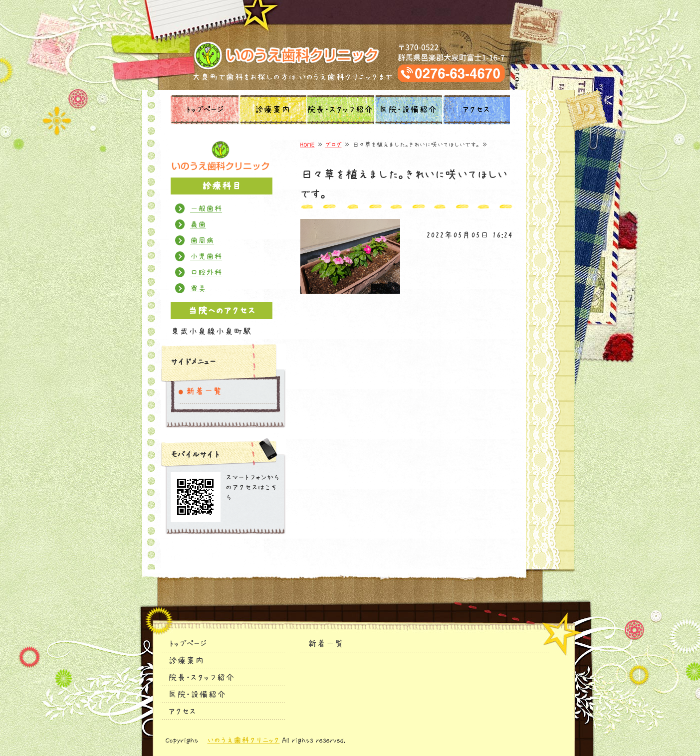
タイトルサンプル (350, 55)
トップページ (204, 110)
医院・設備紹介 (408, 110)
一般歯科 (206, 208)
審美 (198, 288)
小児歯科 (206, 256)
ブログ (334, 145)
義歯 (198, 224)
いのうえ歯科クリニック (244, 740)
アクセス (476, 110)
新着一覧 (204, 391)
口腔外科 (206, 272)
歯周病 (202, 240)
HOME (308, 145)
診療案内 (272, 110)
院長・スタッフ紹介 (340, 110)
